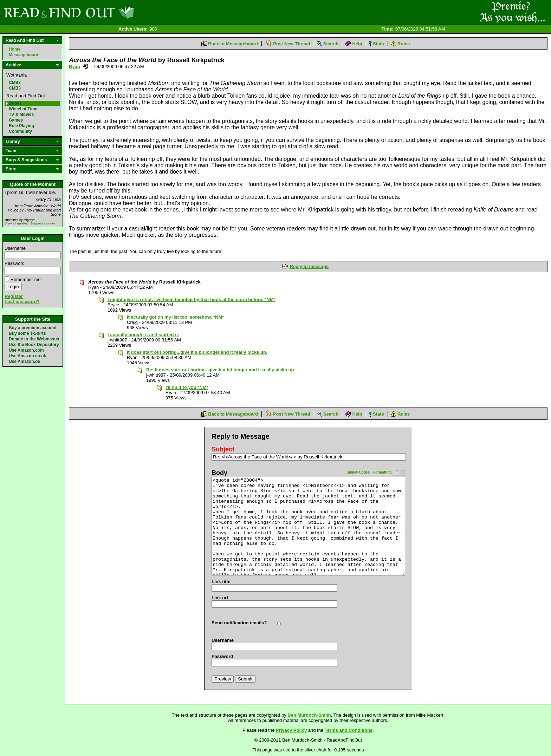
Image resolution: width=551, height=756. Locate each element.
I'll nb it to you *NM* (187, 387)
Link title (221, 582)
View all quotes (16, 223)
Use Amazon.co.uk (27, 356)
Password (15, 263)
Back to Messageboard (233, 44)
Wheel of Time (23, 109)
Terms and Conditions (349, 730)
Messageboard (24, 55)
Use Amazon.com (26, 350)
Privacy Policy (291, 730)
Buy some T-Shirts (27, 333)
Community (20, 131)
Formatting (382, 472)
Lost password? (22, 302)
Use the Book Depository (34, 345)
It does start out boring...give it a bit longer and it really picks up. (197, 352)
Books (15, 103)
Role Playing (21, 126)
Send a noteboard (86, 67)
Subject (223, 449)
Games (16, 120)
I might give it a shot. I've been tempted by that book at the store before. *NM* (192, 299)
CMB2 (15, 83)
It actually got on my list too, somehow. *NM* (175, 317)
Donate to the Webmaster (34, 339)
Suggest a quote (43, 223)
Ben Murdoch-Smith (309, 715)
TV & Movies (21, 115)
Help (357, 44)
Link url (220, 598)
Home (15, 49)
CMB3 (15, 88)
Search (331, 44)
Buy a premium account (33, 328)
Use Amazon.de (24, 361)
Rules (404, 44)
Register (14, 296)
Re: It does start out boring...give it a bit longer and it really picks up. (221, 370)
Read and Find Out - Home (106, 12)
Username (15, 248)
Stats (378, 44)
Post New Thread (291, 44)
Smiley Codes (358, 472)
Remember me (26, 279)
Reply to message (309, 266)
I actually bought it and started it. (143, 335)
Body (219, 473)
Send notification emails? (239, 623)
